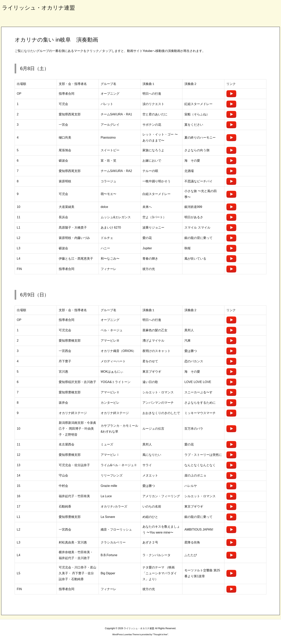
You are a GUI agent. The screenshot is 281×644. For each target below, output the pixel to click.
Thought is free (160, 634)
